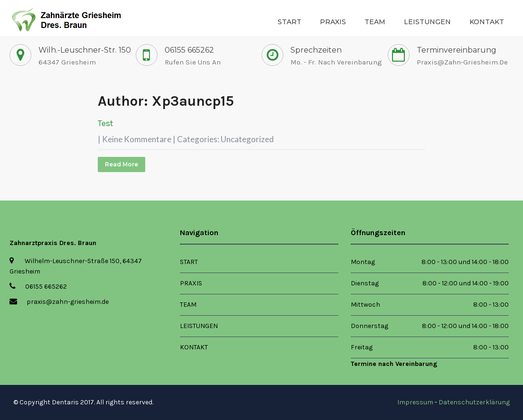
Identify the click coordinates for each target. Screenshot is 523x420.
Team (375, 22)
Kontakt (487, 22)
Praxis (333, 22)
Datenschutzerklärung (474, 402)
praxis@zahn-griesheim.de (462, 62)
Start (290, 22)
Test (106, 123)
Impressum (415, 402)
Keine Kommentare (137, 139)
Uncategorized (247, 139)
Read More (121, 164)
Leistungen (427, 22)
